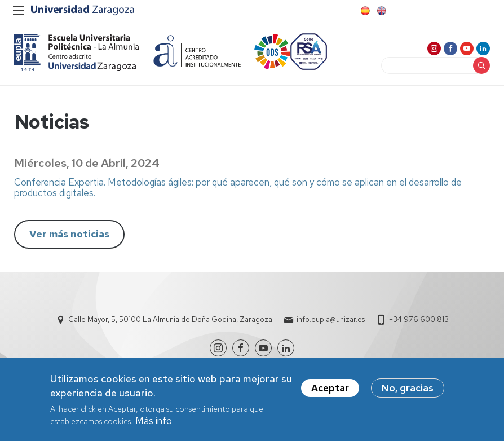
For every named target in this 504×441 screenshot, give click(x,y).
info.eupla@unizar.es (331, 319)
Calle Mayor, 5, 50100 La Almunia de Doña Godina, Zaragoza (170, 319)
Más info (154, 425)
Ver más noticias (69, 234)
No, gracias (408, 392)
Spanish (364, 11)
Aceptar (330, 392)
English (381, 11)
